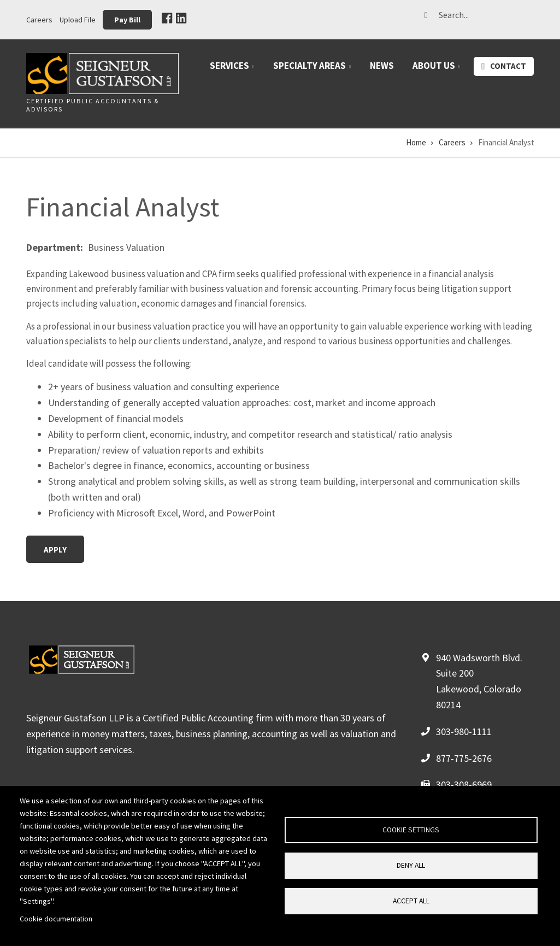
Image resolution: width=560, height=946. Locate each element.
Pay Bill (127, 20)
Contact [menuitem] (508, 66)
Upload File (78, 20)
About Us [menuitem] (438, 70)
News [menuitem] (382, 66)
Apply (55, 550)
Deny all (411, 865)
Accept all (411, 901)
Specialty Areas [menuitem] (314, 70)
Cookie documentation (56, 919)
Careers (39, 20)
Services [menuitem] (234, 70)
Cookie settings (411, 830)
